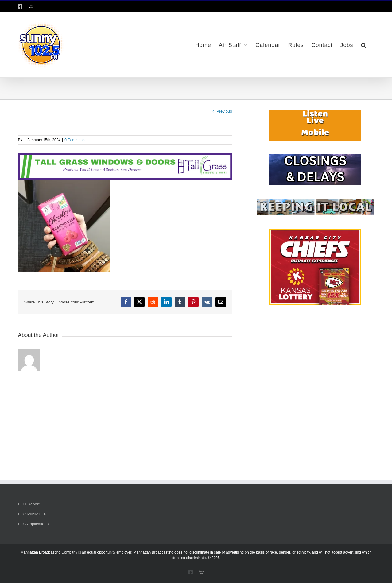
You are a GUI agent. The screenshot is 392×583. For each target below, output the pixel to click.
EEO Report (29, 504)
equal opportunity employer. (110, 552)
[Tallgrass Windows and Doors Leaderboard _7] (125, 156)
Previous (224, 111)
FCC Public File (32, 514)
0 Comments (75, 140)
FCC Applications (33, 524)
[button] (364, 45)
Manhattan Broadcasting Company (49, 552)
